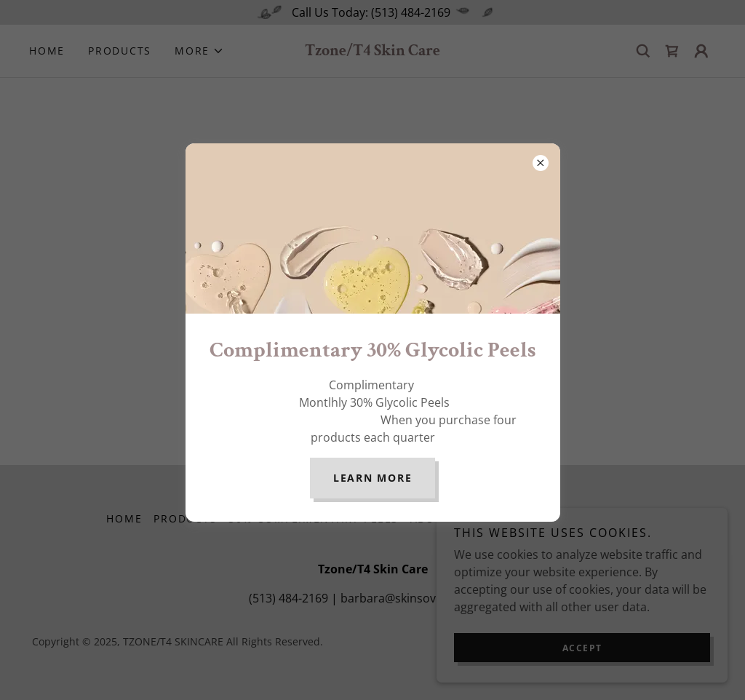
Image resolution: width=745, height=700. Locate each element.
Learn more (373, 478)
